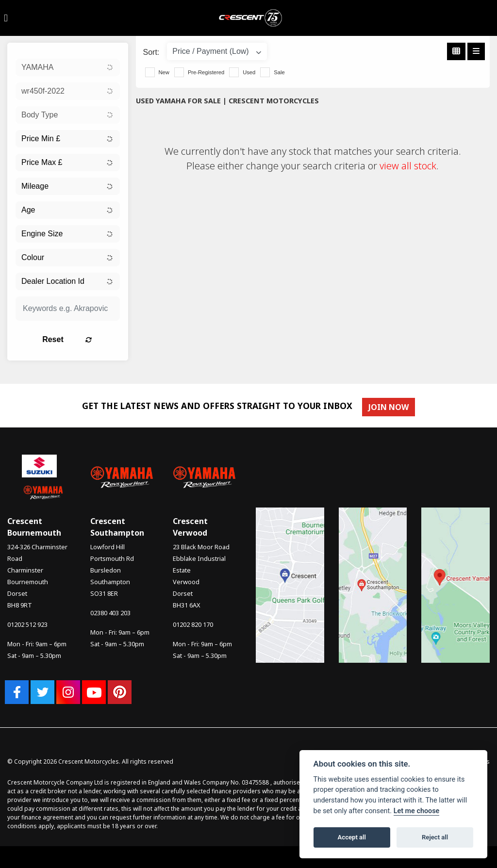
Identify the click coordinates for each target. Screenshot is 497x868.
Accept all (352, 837)
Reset (82, 339)
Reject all (435, 837)
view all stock (408, 166)
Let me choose (417, 811)
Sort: (151, 52)
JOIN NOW (390, 407)
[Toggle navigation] (6, 18)
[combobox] (68, 67)
